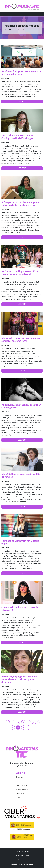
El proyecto (20, 777)
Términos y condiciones (22, 856)
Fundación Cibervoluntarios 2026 (22, 864)
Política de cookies (22, 860)
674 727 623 (22, 766)
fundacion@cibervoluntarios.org (22, 763)
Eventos (19, 798)
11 (29, 728)
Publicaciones (21, 794)
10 (23, 728)
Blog (17, 781)
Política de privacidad (22, 851)
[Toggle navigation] (39, 14)
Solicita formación (22, 785)
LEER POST (22, 101)
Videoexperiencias (22, 789)
